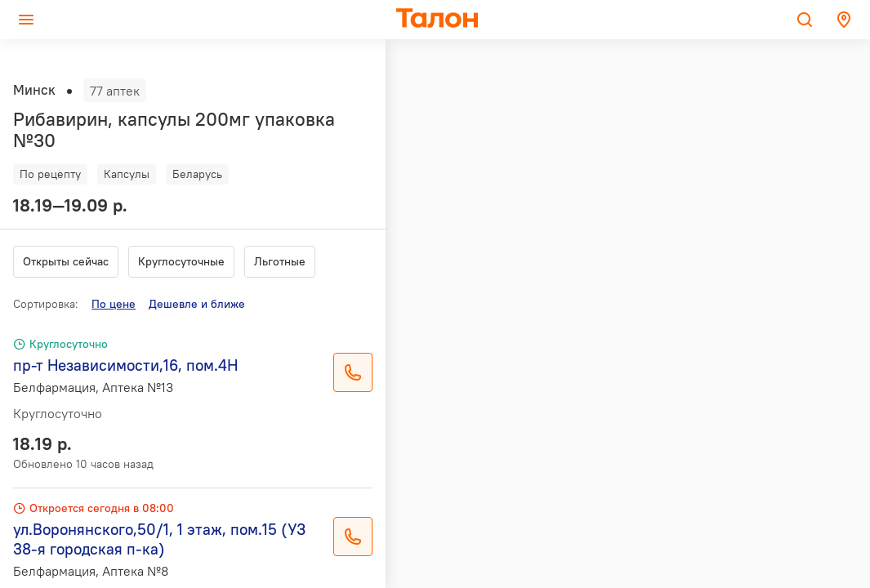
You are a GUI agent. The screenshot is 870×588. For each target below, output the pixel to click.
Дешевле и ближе (197, 304)
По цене (114, 304)
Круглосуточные (181, 261)
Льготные (280, 261)
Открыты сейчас (66, 261)
